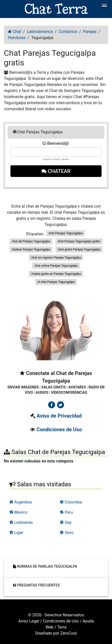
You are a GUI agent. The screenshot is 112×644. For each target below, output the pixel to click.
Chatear (56, 171)
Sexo (67, 533)
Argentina (21, 502)
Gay (66, 522)
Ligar (16, 533)
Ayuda (88, 621)
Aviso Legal (29, 621)
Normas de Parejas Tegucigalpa (45, 566)
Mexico (18, 512)
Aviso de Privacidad (59, 416)
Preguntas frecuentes (36, 585)
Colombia (71, 502)
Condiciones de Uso (59, 430)
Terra (62, 627)
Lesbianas (21, 522)
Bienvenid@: (56, 143)
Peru (66, 512)
